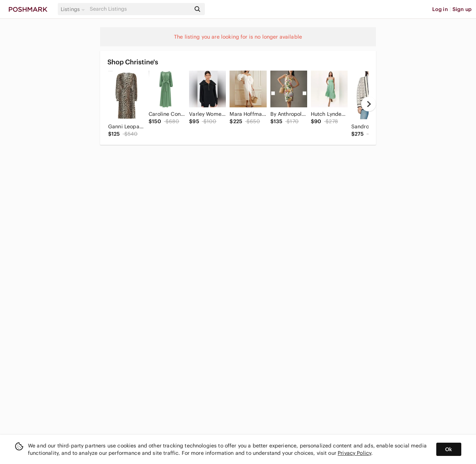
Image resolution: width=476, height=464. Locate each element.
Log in (440, 9)
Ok (449, 449)
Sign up (462, 9)
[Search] (139, 9)
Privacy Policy (354, 453)
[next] (369, 104)
